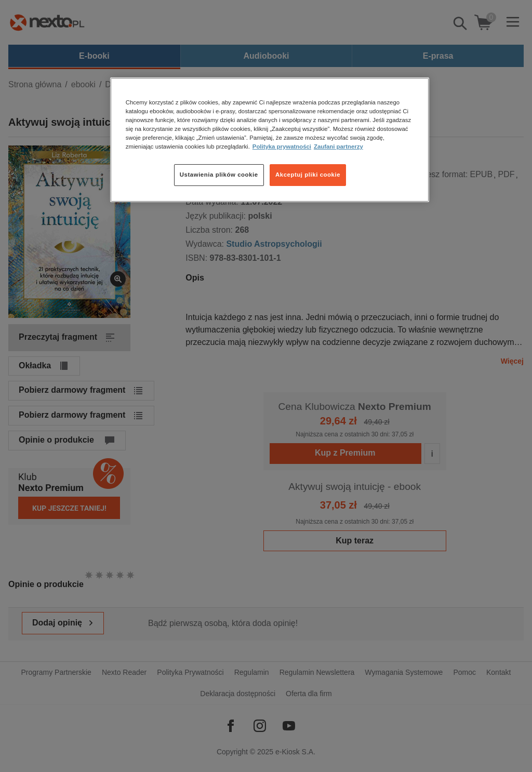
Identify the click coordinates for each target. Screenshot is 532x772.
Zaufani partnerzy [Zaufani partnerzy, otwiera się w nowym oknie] (338, 147)
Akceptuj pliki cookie (308, 175)
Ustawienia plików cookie (219, 175)
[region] (270, 140)
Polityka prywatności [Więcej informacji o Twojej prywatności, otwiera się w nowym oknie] (282, 147)
